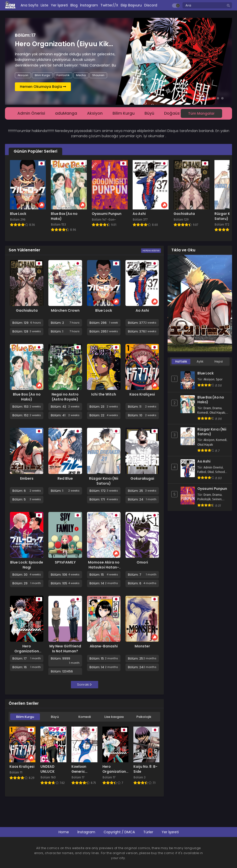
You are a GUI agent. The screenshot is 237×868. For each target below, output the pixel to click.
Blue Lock (104, 310)
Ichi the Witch (104, 394)
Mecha (81, 75)
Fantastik (63, 75)
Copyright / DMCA (119, 832)
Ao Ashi (142, 310)
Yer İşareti (170, 832)
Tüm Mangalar (201, 113)
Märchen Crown (65, 310)
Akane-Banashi (104, 646)
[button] (200, 98)
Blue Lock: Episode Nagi (27, 565)
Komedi (85, 717)
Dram (207, 408)
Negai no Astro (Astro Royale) (65, 397)
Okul (211, 472)
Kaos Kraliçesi (142, 394)
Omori (142, 562)
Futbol (202, 472)
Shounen (98, 75)
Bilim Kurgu (42, 75)
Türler (148, 832)
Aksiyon (23, 75)
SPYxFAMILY (65, 562)
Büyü (149, 113)
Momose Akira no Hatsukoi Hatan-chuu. (104, 567)
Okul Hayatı (217, 413)
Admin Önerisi (31, 113)
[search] (228, 6)
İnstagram (86, 832)
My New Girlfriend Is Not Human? (65, 649)
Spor (219, 379)
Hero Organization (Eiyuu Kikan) (27, 651)
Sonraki (84, 684)
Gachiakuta (27, 310)
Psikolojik (144, 717)
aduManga (66, 113)
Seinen (217, 499)
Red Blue (65, 478)
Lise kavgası (114, 717)
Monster (142, 646)
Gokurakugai (142, 478)
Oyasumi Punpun (212, 489)
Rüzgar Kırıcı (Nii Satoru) (104, 481)
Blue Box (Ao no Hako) (27, 397)
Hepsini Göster (151, 251)
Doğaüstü (174, 113)
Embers (27, 478)
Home (64, 832)
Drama (217, 408)
